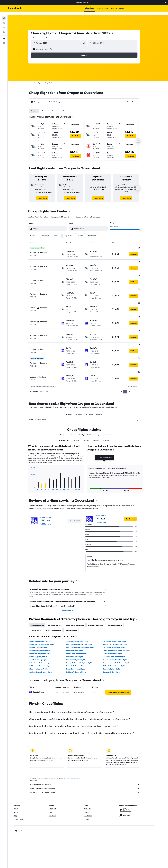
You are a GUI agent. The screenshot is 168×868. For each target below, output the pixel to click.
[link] (46, 195)
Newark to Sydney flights (42, 622)
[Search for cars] (4, 24)
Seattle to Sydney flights (42, 631)
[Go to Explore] (4, 29)
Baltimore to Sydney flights (79, 634)
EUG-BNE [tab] (93, 389)
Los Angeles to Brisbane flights (117, 622)
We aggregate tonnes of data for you (89, 763)
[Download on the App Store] (133, 789)
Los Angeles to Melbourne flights (118, 616)
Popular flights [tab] (40, 605)
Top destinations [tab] (75, 605)
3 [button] (138, 366)
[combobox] (39, 34)
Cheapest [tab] (38, 107)
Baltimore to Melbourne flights (44, 641)
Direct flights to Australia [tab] (79, 600)
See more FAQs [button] (71, 585)
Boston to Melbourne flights (80, 641)
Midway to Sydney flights (42, 644)
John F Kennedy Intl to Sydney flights (83, 619)
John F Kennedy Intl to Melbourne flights (84, 622)
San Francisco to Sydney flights (81, 616)
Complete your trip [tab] (59, 600)
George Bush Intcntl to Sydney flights (83, 637)
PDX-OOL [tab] (83, 389)
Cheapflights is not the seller (89, 759)
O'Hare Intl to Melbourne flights (118, 641)
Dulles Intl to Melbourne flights (44, 637)
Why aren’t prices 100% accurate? (89, 767)
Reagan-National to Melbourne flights (120, 637)
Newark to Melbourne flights (43, 625)
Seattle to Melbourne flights (80, 628)
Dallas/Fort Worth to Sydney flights (46, 619)
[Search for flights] (4, 15)
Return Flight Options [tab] (57, 605)
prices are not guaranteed (77, 753)
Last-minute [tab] (58, 107)
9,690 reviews (49, 499)
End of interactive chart (34, 463)
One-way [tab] (70, 107)
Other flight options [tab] (118, 600)
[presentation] (116, 30)
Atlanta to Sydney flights (42, 634)
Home (34, 79)
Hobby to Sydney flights (78, 625)
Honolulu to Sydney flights (79, 644)
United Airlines (49, 492)
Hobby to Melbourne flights (80, 647)
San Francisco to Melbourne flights (119, 619)
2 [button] (133, 366)
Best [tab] (47, 107)
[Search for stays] (4, 20)
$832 (110, 30)
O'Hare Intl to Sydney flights (43, 628)
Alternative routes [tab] (41, 600)
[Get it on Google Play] (133, 784)
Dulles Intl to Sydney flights (116, 628)
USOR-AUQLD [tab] (68, 415)
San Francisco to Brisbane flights (45, 647)
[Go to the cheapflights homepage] (16, 8)
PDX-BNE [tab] (73, 389)
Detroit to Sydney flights (115, 647)
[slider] (145, 226)
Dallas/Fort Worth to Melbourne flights (120, 625)
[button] (166, 2)
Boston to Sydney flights (78, 631)
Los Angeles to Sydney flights (44, 616)
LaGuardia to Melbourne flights (118, 631)
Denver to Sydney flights (115, 644)
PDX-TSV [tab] (103, 389)
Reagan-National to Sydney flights (119, 634)
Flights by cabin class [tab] (99, 600)
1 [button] (129, 366)
